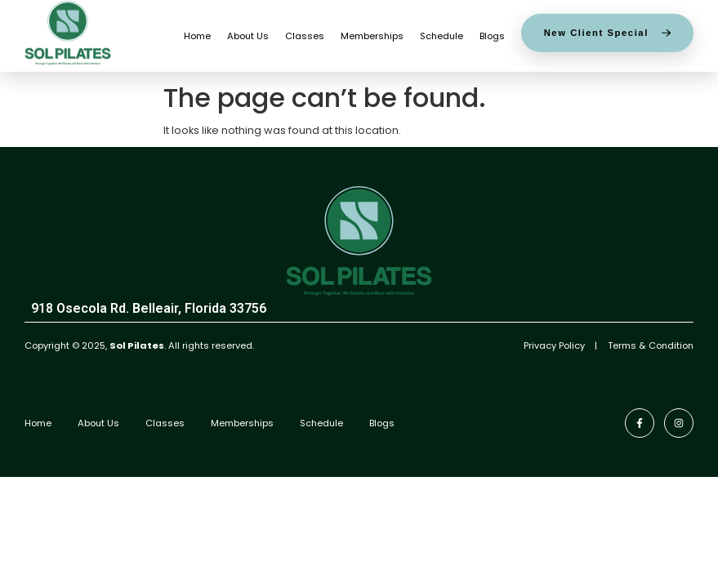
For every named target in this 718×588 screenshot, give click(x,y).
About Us (248, 32)
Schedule (442, 32)
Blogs (492, 32)
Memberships (372, 32)
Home (197, 32)
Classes (305, 32)
